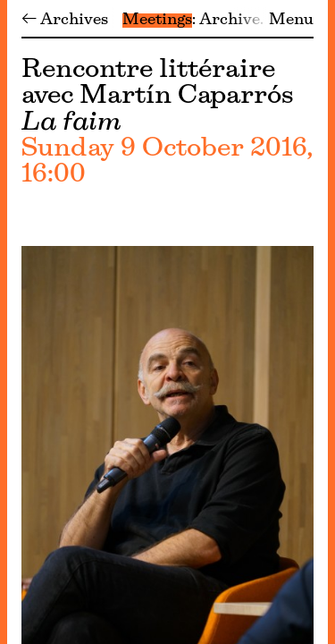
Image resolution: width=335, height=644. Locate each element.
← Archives (65, 21)
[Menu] (4, 322)
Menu (291, 21)
